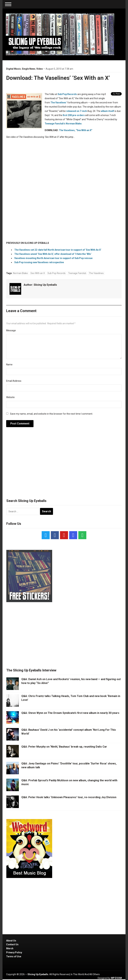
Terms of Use (14, 956)
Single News (29, 69)
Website (10, 397)
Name (9, 365)
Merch (10, 948)
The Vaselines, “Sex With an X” (76, 130)
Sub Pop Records (67, 94)
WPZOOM (116, 978)
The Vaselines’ (59, 103)
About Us (11, 941)
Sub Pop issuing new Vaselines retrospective (39, 262)
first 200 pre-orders (74, 115)
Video (40, 69)
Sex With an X (38, 273)
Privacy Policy (14, 952)
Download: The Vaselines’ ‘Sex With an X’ (58, 78)
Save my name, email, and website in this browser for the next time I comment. (51, 414)
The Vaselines (96, 273)
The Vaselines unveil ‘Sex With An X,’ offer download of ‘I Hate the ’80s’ (53, 254)
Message (11, 330)
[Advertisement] (64, 465)
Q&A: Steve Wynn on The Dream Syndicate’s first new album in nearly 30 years (70, 713)
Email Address (14, 381)
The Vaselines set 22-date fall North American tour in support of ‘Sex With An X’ (58, 250)
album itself (107, 111)
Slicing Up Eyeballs (45, 285)
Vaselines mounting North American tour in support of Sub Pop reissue (53, 258)
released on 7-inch (76, 111)
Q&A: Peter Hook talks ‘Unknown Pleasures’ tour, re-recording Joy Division (69, 797)
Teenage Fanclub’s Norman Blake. (63, 124)
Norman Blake (20, 273)
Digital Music (13, 69)
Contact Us (12, 944)
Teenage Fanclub (77, 273)
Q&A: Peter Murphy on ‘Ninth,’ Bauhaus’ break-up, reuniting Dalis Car (64, 747)
